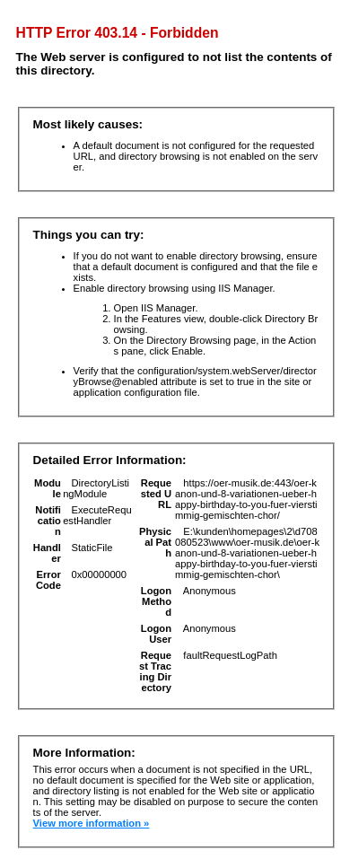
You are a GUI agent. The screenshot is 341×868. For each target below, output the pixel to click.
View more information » (92, 823)
